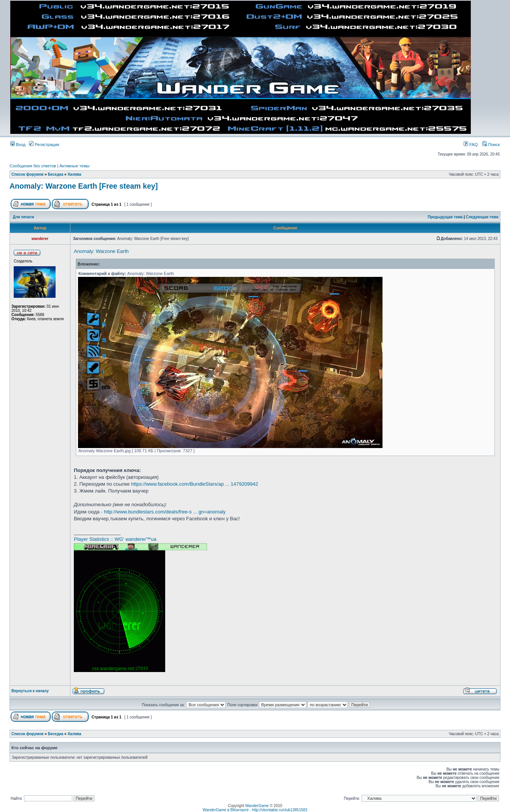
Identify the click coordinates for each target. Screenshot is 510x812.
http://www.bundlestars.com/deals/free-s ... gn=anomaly (165, 512)
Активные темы (74, 166)
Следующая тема (482, 217)
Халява (74, 174)
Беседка (56, 174)
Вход (18, 145)
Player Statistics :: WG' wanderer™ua (115, 539)
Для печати (24, 217)
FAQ (471, 145)
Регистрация (44, 145)
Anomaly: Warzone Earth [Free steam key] (84, 186)
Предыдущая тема (445, 217)
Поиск (491, 145)
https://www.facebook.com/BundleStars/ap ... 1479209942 (194, 484)
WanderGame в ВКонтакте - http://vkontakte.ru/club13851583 (255, 810)
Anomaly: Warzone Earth (101, 251)
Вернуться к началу (30, 691)
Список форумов (28, 174)
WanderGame (257, 806)
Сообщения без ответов (33, 166)
